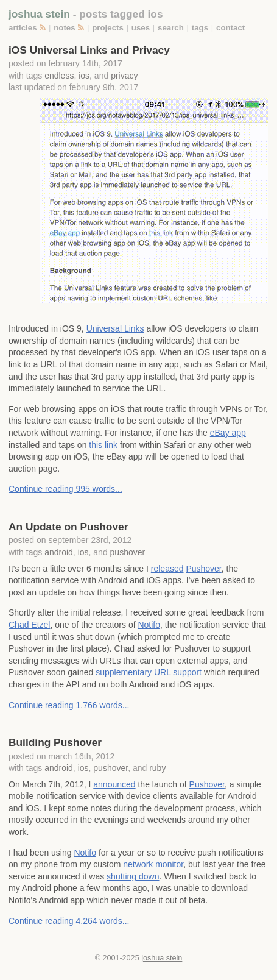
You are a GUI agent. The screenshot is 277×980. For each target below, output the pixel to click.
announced (114, 784)
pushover (128, 552)
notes (64, 28)
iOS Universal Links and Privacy (89, 50)
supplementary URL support (149, 672)
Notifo (149, 625)
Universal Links (115, 328)
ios (84, 76)
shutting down (133, 876)
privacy (124, 76)
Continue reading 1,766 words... (69, 705)
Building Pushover (55, 742)
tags (200, 28)
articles (23, 28)
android (59, 552)
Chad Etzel (29, 625)
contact (230, 28)
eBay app (228, 433)
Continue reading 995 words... (65, 489)
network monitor (153, 864)
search (171, 28)
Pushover (203, 569)
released (167, 569)
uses (141, 28)
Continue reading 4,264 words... (69, 921)
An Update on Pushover (68, 527)
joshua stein (39, 14)
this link (103, 445)
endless (59, 76)
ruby (157, 768)
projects (108, 28)
